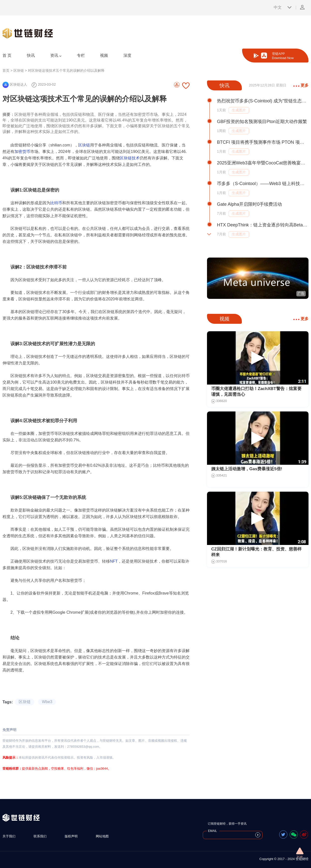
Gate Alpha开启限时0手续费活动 (249, 204)
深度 (127, 55)
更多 (301, 85)
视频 (104, 55)
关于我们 (9, 836)
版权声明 (71, 836)
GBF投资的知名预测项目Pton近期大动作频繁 (262, 122)
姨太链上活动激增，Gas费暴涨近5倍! (247, 469)
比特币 (56, 203)
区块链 (19, 70)
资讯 (56, 56)
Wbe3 (47, 702)
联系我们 (40, 836)
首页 (6, 70)
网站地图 (102, 836)
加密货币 (22, 152)
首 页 (7, 55)
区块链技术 (130, 158)
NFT (114, 561)
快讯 (31, 55)
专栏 (81, 55)
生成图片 (239, 110)
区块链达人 (15, 84)
